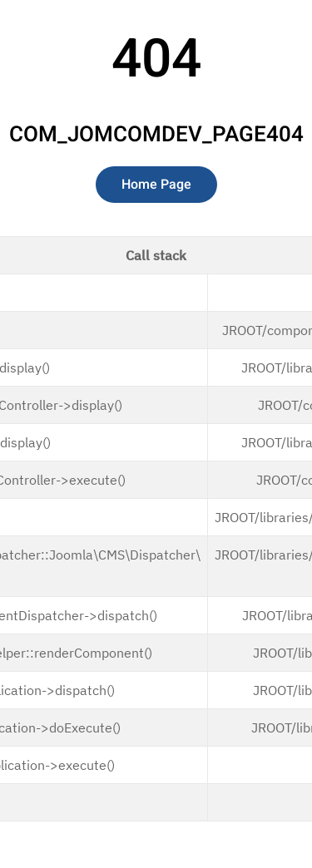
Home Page (156, 185)
